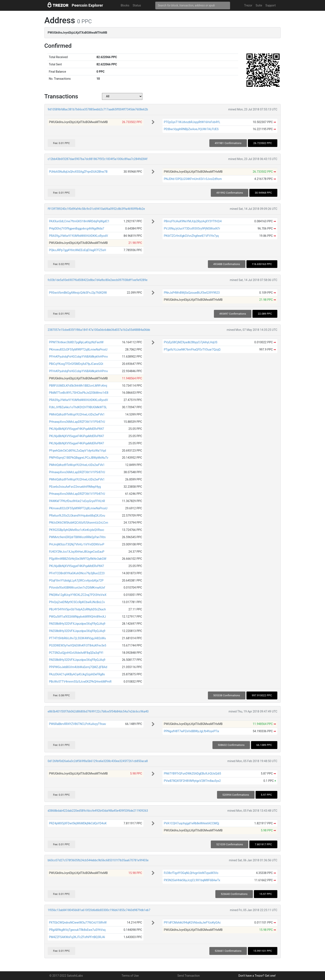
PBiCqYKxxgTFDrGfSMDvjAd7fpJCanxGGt (76, 364)
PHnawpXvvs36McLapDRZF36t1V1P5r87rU (77, 422)
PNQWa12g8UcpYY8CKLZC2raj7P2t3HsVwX (78, 595)
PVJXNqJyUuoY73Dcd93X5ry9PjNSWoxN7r (192, 229)
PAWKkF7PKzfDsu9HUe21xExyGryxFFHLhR (77, 501)
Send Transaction (189, 976)
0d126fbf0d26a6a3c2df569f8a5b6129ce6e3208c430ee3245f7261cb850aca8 (98, 761)
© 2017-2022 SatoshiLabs (66, 976)
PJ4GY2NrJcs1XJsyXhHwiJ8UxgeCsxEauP (77, 552)
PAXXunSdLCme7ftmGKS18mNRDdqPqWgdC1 (79, 221)
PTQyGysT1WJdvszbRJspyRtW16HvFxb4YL (192, 122)
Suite (259, 5)
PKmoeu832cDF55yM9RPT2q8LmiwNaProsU (78, 349)
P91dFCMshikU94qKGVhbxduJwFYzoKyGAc (192, 923)
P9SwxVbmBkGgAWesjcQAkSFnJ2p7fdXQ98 (78, 293)
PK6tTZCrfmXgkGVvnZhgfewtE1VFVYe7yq (191, 236)
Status (137, 5)
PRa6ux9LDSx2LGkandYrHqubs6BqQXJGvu (77, 516)
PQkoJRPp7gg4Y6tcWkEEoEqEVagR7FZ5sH (77, 250)
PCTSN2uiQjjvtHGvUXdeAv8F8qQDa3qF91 (76, 653)
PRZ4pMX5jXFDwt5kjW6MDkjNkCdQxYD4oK (78, 823)
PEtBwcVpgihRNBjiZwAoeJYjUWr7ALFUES (191, 129)
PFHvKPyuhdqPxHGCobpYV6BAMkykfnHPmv (78, 357)
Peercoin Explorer (87, 5)
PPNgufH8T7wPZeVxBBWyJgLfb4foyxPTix (191, 731)
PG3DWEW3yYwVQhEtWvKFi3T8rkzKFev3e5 (78, 645)
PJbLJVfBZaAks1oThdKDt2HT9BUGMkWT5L (78, 407)
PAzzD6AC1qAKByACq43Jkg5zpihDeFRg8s (77, 674)
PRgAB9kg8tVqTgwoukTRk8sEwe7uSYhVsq (77, 930)
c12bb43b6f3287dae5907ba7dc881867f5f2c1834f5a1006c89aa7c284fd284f (98, 159)
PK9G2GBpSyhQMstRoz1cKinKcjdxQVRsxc (76, 530)
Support (271, 5)
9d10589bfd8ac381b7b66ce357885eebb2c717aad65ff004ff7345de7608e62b (98, 109)
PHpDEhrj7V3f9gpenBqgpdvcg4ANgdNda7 (76, 229)
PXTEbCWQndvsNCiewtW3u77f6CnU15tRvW (78, 923)
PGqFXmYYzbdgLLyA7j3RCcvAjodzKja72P (76, 580)
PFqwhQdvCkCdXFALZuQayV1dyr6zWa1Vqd (77, 451)
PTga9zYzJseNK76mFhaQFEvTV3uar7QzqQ (192, 349)
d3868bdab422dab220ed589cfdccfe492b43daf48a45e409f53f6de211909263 (98, 811)
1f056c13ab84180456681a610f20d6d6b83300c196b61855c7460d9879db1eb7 (99, 910)
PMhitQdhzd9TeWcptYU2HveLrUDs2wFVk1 (77, 414)
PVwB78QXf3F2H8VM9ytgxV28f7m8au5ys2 (192, 781)
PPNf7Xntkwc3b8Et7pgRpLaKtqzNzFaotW (76, 342)
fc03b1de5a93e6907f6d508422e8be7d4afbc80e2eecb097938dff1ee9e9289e (98, 280)
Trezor (248, 5)
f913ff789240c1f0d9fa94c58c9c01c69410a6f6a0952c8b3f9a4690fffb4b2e (96, 209)
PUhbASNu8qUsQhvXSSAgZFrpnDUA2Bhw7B (78, 172)
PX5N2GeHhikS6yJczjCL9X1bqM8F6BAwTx (192, 880)
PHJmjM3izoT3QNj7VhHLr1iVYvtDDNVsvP (76, 544)
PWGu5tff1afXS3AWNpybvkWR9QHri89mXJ (77, 617)
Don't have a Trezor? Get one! (257, 976)
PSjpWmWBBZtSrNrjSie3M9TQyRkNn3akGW (78, 559)
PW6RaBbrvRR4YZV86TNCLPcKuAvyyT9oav (77, 724)
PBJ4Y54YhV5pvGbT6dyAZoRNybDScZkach (77, 609)
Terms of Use (130, 976)
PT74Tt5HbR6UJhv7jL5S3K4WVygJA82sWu (77, 638)
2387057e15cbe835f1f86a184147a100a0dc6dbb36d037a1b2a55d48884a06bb (99, 330)
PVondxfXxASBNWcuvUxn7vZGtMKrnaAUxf (77, 588)
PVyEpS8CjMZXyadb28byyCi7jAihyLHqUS (190, 342)
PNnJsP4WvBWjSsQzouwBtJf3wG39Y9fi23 (192, 293)
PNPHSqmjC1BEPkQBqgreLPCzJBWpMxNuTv (79, 458)
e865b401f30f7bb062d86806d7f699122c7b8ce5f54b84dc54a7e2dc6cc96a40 (98, 711)
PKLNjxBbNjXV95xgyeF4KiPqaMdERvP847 (76, 429)
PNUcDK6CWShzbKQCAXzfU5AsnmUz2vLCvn (78, 523)
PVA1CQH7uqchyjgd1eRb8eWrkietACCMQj (191, 823)
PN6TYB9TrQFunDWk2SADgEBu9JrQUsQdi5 (192, 773)
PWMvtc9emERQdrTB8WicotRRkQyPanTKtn (77, 537)
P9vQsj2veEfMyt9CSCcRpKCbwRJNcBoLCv (77, 602)
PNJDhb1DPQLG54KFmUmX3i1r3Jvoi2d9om (193, 179)
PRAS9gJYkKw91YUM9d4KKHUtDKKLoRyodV (78, 236)
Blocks (125, 5)
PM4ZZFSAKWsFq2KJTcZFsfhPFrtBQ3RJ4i (77, 937)
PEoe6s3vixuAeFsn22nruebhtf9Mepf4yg (75, 487)
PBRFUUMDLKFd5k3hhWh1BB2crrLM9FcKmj (78, 386)
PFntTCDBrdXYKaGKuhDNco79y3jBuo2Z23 (77, 573)
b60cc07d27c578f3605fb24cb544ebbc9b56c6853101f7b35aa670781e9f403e (98, 860)
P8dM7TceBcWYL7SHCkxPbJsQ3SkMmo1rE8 (79, 393)
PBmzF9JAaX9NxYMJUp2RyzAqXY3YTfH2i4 (193, 221)
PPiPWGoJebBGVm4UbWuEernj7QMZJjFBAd (78, 667)
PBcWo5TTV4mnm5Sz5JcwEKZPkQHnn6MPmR (80, 682)
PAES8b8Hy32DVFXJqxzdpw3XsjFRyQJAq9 (77, 624)
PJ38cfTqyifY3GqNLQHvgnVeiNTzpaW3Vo (191, 873)
